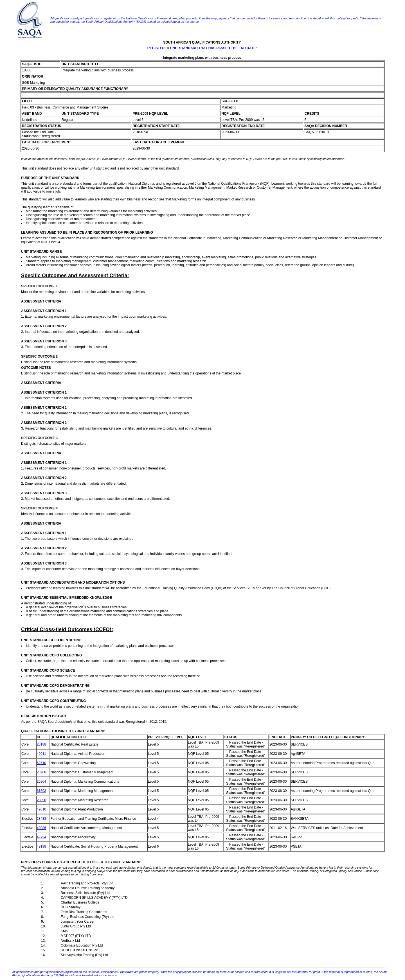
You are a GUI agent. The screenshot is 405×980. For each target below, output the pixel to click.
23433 (41, 819)
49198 (41, 846)
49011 (41, 754)
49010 (41, 809)
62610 (41, 763)
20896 (41, 800)
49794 (41, 837)
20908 (41, 772)
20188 (41, 744)
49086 (41, 828)
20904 (41, 782)
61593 (41, 791)
